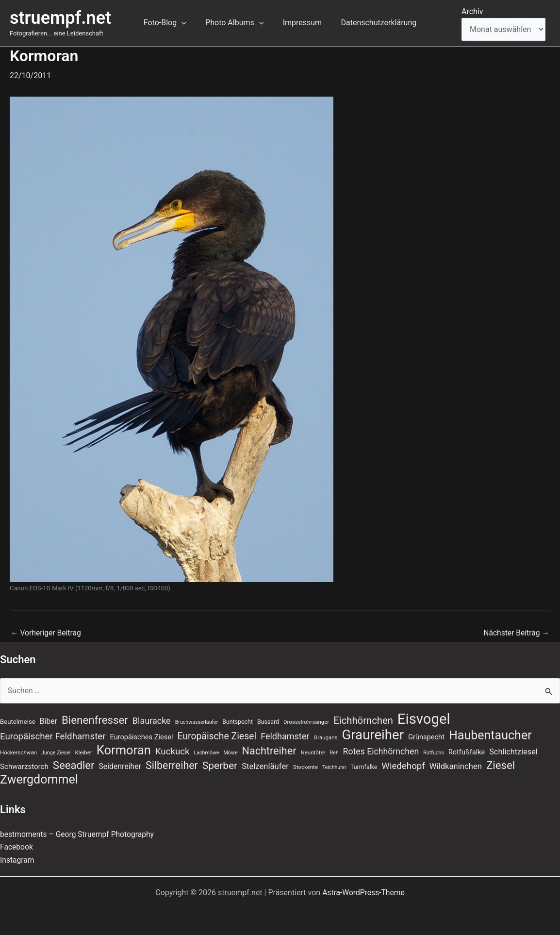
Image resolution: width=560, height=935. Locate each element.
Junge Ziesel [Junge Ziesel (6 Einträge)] (56, 752)
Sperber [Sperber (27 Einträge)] (220, 765)
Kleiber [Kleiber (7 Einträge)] (83, 751)
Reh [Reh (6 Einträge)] (334, 752)
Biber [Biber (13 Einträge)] (49, 720)
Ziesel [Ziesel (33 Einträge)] (501, 765)
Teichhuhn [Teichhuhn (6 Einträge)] (334, 767)
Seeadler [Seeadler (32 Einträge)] (74, 765)
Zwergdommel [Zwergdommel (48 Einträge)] (39, 780)
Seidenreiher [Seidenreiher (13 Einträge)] (120, 766)
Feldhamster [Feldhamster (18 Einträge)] (285, 735)
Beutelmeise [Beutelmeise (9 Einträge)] (18, 720)
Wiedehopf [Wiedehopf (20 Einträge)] (403, 766)
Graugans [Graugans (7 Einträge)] (325, 736)
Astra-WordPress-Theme (363, 893)
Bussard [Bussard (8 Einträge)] (268, 720)
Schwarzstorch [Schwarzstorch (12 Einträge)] (24, 766)
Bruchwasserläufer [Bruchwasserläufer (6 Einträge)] (197, 721)
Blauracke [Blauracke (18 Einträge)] (152, 719)
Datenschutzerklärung (373, 23)
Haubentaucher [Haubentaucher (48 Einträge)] (490, 734)
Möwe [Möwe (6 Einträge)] (231, 752)
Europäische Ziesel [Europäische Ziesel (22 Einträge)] (217, 735)
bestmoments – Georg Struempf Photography (79, 834)
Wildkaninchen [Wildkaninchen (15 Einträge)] (456, 766)
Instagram (17, 860)
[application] (187, 23)
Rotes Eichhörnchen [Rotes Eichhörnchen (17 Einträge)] (381, 751)
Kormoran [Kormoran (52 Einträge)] (124, 749)
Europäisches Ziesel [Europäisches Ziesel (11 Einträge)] (142, 735)
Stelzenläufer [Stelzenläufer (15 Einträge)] (265, 766)
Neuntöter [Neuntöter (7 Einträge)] (313, 751)
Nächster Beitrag (516, 633)
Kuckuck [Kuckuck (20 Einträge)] (173, 751)
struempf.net (60, 18)
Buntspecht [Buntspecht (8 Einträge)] (238, 720)
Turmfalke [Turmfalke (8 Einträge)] (364, 767)
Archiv (472, 11)
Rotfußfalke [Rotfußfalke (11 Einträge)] (467, 751)
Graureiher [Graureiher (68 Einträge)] (373, 734)
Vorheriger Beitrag (47, 633)
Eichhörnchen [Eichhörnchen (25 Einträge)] (363, 719)
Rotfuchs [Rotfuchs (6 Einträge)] (434, 752)
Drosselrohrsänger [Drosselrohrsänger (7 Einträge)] (306, 720)
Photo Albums (236, 23)
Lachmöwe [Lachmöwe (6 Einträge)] (206, 752)
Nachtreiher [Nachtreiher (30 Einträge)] (269, 750)
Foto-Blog (170, 23)
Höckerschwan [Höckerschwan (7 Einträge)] (18, 751)
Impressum (301, 23)
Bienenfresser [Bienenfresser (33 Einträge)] (95, 718)
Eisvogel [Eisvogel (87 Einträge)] (424, 718)
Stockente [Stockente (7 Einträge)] (305, 767)
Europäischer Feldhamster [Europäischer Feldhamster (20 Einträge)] (53, 735)
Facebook (17, 847)
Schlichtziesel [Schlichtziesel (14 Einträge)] (513, 751)
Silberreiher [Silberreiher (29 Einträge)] (172, 765)
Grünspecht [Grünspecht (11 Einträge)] (426, 735)
